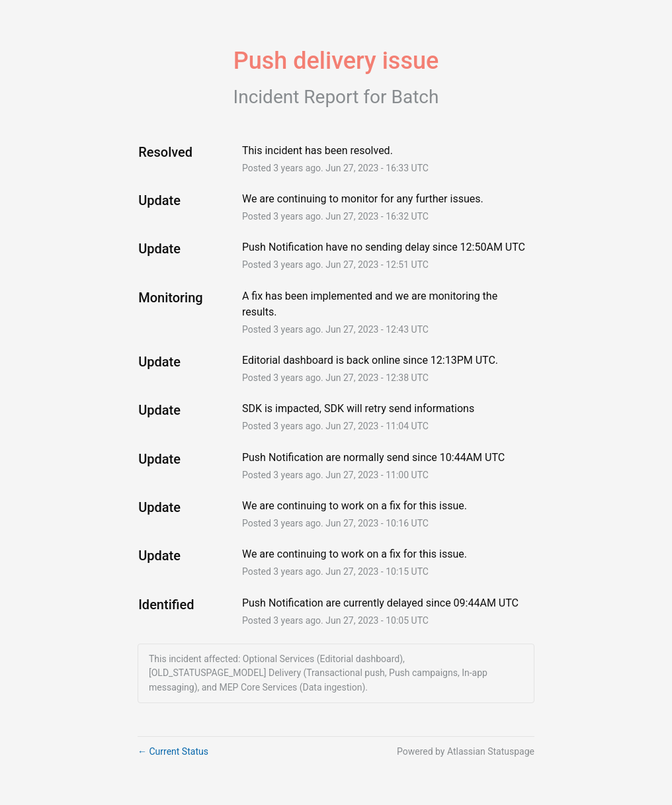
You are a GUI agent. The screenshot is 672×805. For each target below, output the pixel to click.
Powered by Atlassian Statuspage (466, 751)
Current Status (173, 751)
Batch (415, 97)
